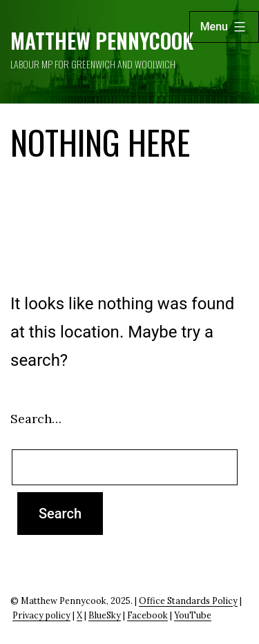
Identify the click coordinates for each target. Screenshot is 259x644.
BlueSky (105, 615)
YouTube (193, 615)
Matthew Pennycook (102, 40)
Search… (36, 419)
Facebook (147, 615)
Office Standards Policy (188, 601)
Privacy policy (41, 615)
